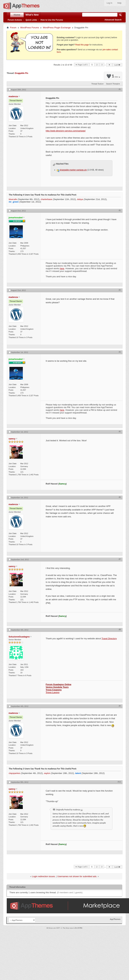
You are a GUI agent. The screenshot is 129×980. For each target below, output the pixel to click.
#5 (120, 432)
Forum (13, 28)
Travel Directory (109, 639)
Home (17, 15)
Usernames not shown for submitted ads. (77, 876)
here (62, 268)
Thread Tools (97, 84)
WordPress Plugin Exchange (57, 28)
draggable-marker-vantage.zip (73, 170)
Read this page (82, 45)
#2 (120, 210)
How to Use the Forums (52, 20)
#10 (119, 782)
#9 (120, 706)
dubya (80, 199)
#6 (120, 497)
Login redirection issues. (44, 876)
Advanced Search (113, 20)
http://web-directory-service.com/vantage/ (66, 131)
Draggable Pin (21, 73)
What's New (32, 15)
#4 (120, 352)
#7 (120, 559)
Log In (109, 3)
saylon (47, 773)
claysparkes (15, 773)
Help (119, 3)
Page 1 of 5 (83, 65)
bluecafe (13, 199)
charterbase (46, 199)
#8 (120, 630)
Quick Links (31, 20)
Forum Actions (15, 20)
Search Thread (112, 84)
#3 (120, 290)
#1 (120, 89)
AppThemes (115, 919)
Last (117, 65)
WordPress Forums (30, 28)
